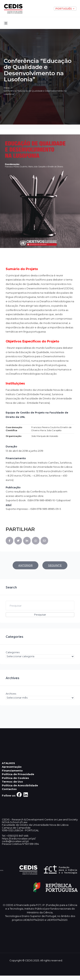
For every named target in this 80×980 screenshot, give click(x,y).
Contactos (9, 789)
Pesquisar (40, 615)
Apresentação (12, 767)
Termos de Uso (12, 782)
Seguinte (55, 565)
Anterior (25, 565)
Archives (11, 694)
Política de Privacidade (18, 774)
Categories (13, 652)
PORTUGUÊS (65, 9)
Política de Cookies (15, 778)
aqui (8, 505)
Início (7, 88)
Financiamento (12, 771)
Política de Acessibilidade (20, 785)
